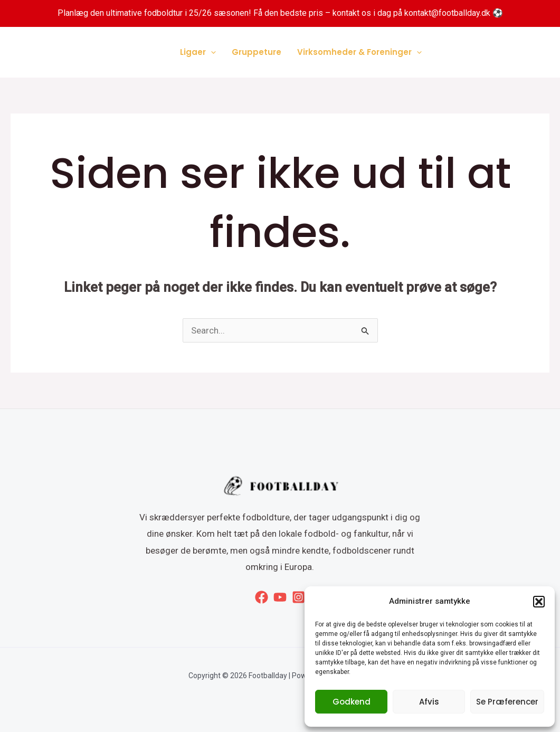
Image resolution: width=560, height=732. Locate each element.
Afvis (429, 702)
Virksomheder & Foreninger (359, 52)
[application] (211, 52)
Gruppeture (257, 52)
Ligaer (198, 52)
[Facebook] (262, 597)
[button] (539, 602)
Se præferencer (507, 702)
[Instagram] (298, 597)
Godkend (352, 702)
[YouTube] (280, 597)
